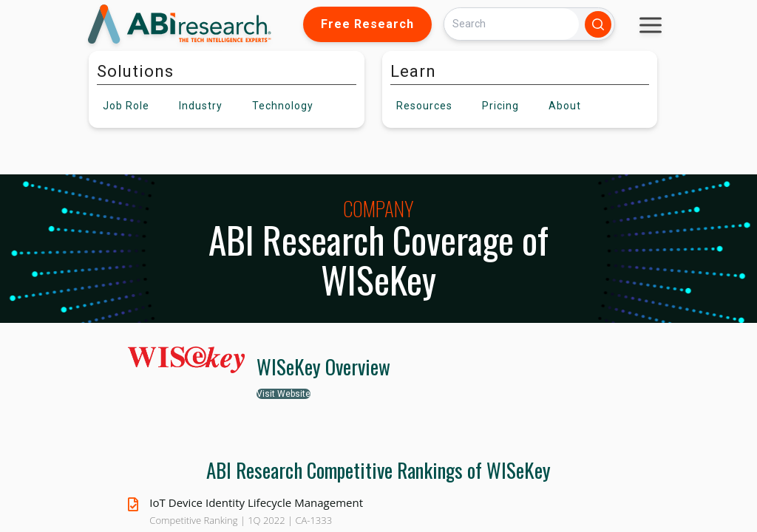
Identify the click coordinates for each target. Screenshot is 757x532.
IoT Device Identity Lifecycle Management (256, 502)
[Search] (512, 24)
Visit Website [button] (284, 394)
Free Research (367, 24)
